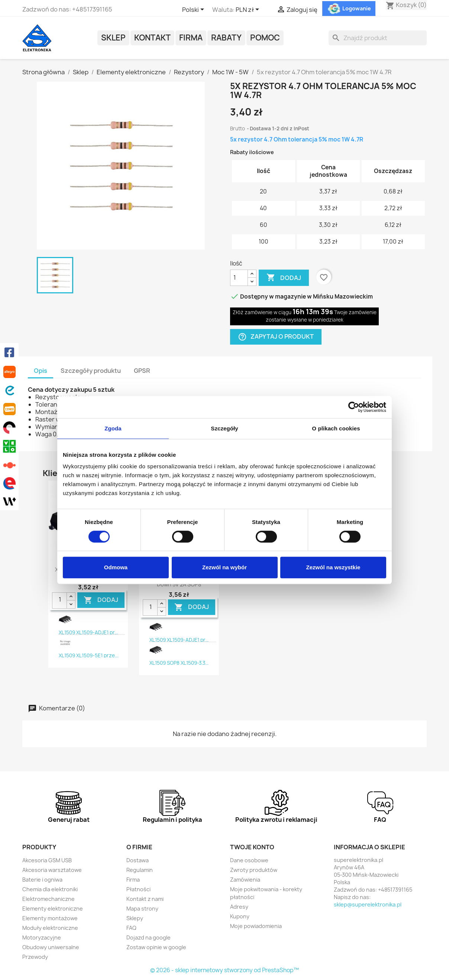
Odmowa (116, 567)
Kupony (240, 916)
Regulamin (140, 870)
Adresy (239, 907)
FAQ (131, 928)
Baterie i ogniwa (42, 880)
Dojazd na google (148, 937)
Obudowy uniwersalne (51, 947)
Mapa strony (142, 909)
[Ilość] (239, 278)
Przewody (35, 957)
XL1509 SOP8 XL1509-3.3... (179, 663)
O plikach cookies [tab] (336, 428)
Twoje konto (252, 847)
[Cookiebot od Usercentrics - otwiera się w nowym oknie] (354, 407)
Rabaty (226, 38)
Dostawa (138, 860)
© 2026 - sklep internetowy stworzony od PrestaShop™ (224, 970)
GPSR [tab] (142, 371)
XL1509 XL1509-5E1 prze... (88, 655)
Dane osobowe (249, 860)
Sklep (113, 38)
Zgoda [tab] (113, 428)
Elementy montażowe (50, 918)
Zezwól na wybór (224, 567)
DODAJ (101, 600)
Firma (191, 38)
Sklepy (135, 918)
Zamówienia (245, 880)
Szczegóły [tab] (224, 428)
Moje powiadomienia (256, 926)
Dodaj (284, 278)
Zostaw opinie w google (156, 947)
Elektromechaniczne (49, 899)
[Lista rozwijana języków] (194, 10)
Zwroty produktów (254, 870)
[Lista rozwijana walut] (249, 10)
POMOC (265, 38)
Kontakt (152, 38)
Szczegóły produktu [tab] (91, 371)
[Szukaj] (378, 38)
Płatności (138, 889)
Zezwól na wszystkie (333, 567)
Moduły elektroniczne (50, 928)
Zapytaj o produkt (276, 337)
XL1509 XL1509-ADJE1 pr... (88, 632)
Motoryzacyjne (42, 937)
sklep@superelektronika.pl (368, 904)
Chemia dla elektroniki (50, 889)
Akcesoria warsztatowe (52, 870)
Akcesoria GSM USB (47, 860)
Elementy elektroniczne (53, 909)
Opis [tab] (41, 371)
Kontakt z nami (145, 899)
